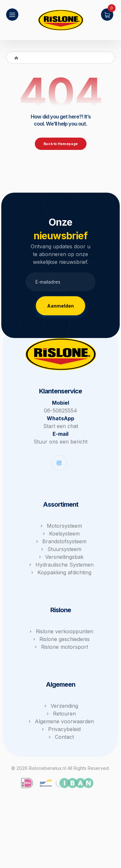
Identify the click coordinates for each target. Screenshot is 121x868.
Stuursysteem (60, 549)
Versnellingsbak (60, 557)
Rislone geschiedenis (61, 639)
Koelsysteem (60, 534)
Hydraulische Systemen (61, 565)
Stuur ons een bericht (60, 442)
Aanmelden (60, 306)
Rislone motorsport (61, 647)
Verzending (60, 706)
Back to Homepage (60, 144)
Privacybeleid (60, 729)
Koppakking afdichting (60, 572)
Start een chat (61, 426)
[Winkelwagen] (107, 14)
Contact (60, 737)
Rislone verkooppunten (61, 631)
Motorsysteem (60, 526)
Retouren (60, 714)
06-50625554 (60, 411)
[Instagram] (59, 463)
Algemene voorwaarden (60, 721)
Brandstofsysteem (60, 541)
